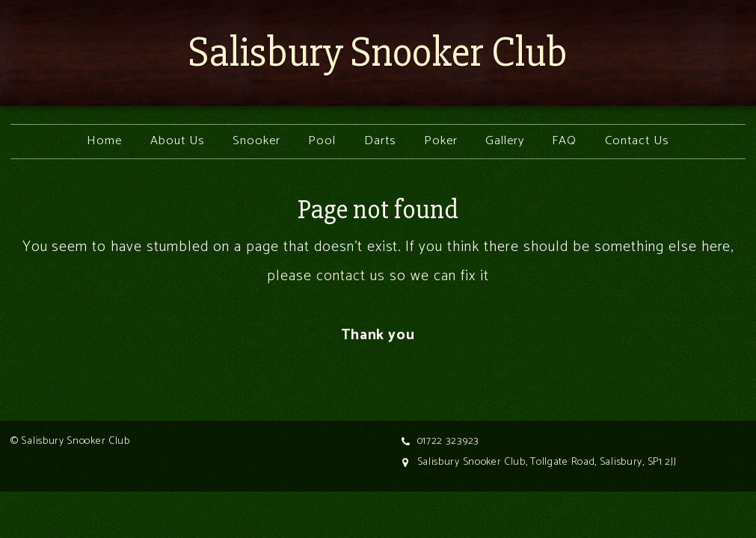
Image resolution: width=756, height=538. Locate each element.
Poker (441, 141)
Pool (322, 141)
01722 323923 (448, 441)
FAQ (564, 141)
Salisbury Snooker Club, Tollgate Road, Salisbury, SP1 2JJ (547, 462)
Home (104, 141)
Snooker (256, 141)
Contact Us (637, 141)
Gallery (505, 141)
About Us (178, 141)
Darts (380, 141)
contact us (351, 276)
